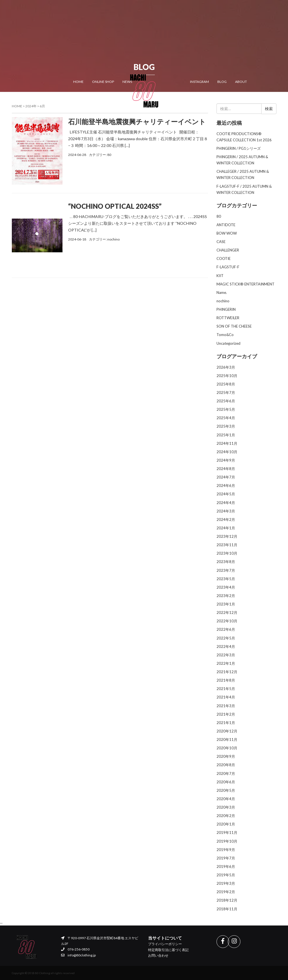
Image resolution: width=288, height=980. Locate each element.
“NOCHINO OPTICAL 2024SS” (115, 206)
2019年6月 (226, 866)
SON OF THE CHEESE (234, 326)
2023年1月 (226, 604)
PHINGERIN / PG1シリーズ (239, 148)
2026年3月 (226, 367)
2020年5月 (226, 790)
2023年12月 (227, 536)
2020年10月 (227, 748)
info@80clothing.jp (78, 955)
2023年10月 (227, 553)
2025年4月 (226, 418)
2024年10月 (227, 452)
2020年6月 (226, 782)
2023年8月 (226, 562)
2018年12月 (227, 900)
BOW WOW (227, 233)
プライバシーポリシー (165, 944)
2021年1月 (226, 723)
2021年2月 (226, 714)
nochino (113, 239)
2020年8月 (226, 765)
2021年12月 (227, 672)
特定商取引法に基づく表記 (168, 950)
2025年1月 (226, 435)
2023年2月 (226, 596)
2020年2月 (226, 816)
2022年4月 (226, 646)
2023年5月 (226, 579)
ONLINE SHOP (103, 81)
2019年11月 (227, 832)
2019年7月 (226, 858)
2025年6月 (226, 401)
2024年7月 (226, 477)
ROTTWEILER (228, 318)
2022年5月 (226, 638)
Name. (222, 292)
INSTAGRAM (199, 81)
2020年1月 (226, 824)
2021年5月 (226, 689)
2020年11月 (227, 739)
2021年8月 (226, 680)
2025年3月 (226, 426)
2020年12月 (227, 731)
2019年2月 (226, 892)
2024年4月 (226, 503)
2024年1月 (226, 528)
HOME (78, 81)
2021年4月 (226, 697)
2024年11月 (227, 443)
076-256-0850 (75, 949)
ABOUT (241, 81)
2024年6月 (226, 486)
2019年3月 (226, 883)
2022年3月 (226, 655)
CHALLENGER (228, 250)
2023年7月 (226, 570)
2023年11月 (227, 545)
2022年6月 (226, 629)
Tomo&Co (225, 335)
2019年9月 (226, 850)
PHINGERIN (226, 309)
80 (109, 155)
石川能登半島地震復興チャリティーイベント (137, 122)
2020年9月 (226, 756)
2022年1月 (226, 663)
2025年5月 (226, 409)
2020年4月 (226, 799)
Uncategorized (228, 343)
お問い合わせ (158, 955)
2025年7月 (226, 393)
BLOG (222, 81)
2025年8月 (226, 384)
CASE (221, 242)
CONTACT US (83, 100)
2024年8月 (226, 469)
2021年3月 (226, 706)
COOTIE (224, 258)
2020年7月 (226, 773)
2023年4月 (226, 587)
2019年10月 (227, 841)
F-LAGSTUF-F (228, 267)
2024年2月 (226, 520)
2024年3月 (226, 511)
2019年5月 (226, 875)
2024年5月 (226, 494)
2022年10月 (227, 621)
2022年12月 (227, 612)
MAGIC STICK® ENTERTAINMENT (245, 284)
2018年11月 (227, 909)
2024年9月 (226, 460)
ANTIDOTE (226, 225)
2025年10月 (227, 376)
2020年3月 (226, 807)
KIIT (220, 276)
